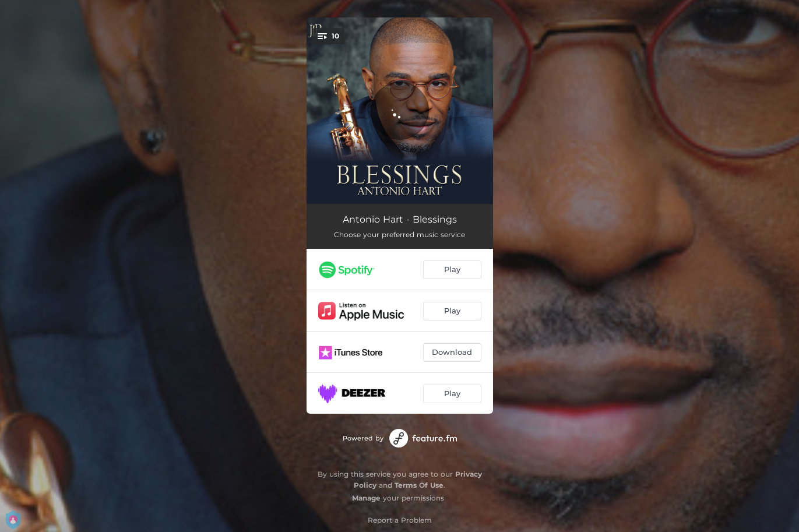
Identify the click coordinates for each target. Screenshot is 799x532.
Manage (366, 498)
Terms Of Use (419, 485)
